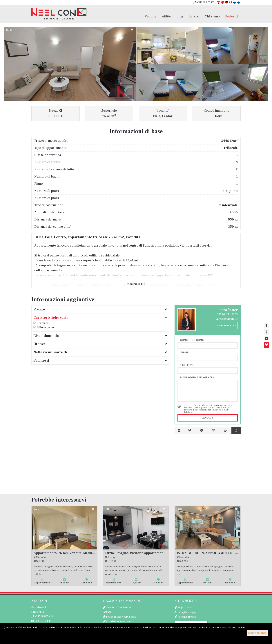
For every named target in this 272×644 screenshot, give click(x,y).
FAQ (108, 612)
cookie (44, 628)
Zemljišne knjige (187, 612)
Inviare (208, 418)
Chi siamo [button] (212, 16)
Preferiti (232, 16)
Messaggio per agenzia (197, 377)
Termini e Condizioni (118, 608)
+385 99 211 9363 (226, 314)
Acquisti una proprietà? (120, 621)
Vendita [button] (151, 16)
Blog (180, 16)
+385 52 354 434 (42, 621)
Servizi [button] (194, 16)
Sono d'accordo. (258, 633)
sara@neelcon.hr (227, 319)
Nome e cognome (192, 340)
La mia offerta (226, 326)
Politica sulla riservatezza (121, 617)
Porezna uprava (187, 617)
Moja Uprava (185, 608)
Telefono (187, 365)
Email (184, 352)
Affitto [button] (166, 16)
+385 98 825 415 (204, 2)
